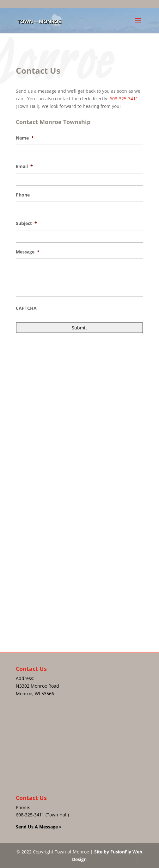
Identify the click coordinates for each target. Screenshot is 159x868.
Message (28, 252)
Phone (23, 195)
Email (24, 166)
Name (25, 138)
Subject (26, 223)
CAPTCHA (26, 308)
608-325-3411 (124, 99)
